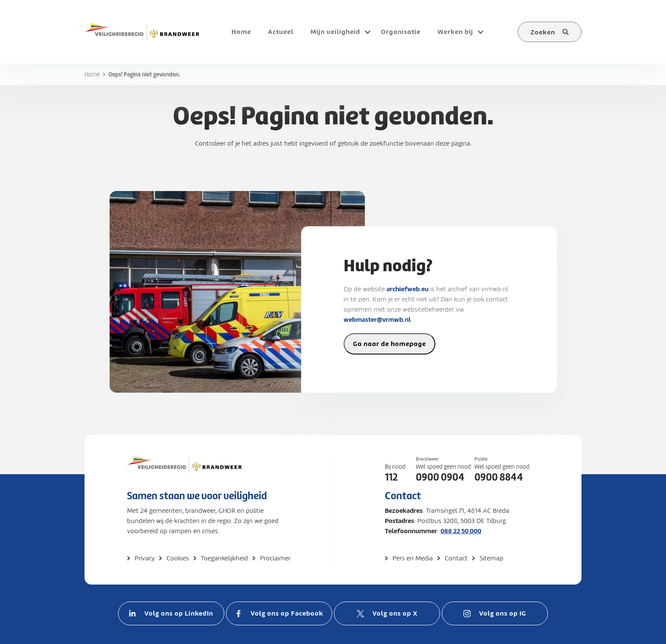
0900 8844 (499, 477)
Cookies (178, 558)
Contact (456, 558)
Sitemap (491, 558)
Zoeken (543, 32)
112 (391, 477)
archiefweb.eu (408, 289)
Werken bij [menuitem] (455, 32)
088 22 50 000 (461, 531)
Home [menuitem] (241, 32)
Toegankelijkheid (224, 558)
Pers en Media (413, 558)
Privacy (145, 558)
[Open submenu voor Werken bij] (480, 32)
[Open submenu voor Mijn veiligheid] (367, 32)
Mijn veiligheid (335, 32)
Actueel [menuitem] (281, 32)
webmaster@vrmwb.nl (377, 319)
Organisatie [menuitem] (401, 32)
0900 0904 (440, 477)
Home (92, 75)
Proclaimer (275, 558)
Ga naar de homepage (389, 344)
